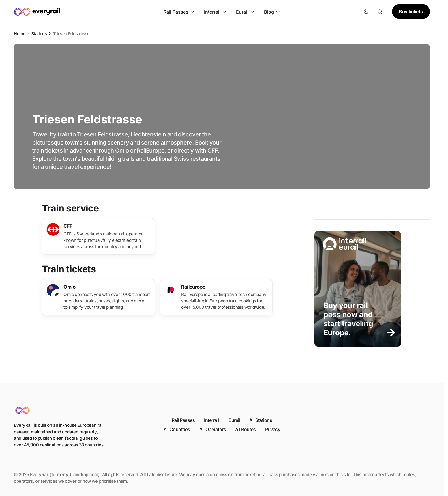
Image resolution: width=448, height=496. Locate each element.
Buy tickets (411, 12)
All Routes (245, 429)
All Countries (177, 429)
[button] (366, 12)
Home (19, 34)
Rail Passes (183, 420)
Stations (39, 34)
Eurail (234, 420)
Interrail (212, 420)
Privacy (273, 429)
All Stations (261, 420)
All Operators (213, 429)
